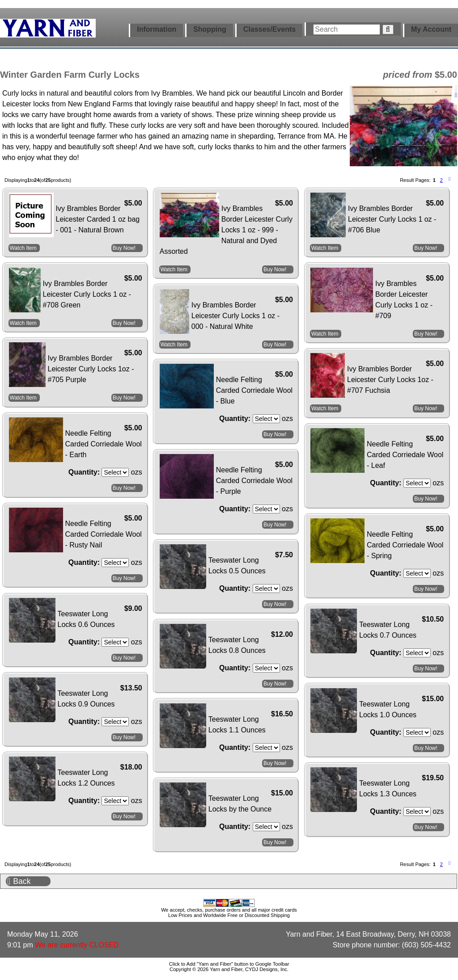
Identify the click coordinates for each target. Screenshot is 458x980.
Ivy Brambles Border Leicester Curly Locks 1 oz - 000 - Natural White (235, 316)
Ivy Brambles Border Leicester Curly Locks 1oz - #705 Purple (91, 369)
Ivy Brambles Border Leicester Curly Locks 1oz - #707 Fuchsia (390, 380)
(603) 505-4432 (426, 945)
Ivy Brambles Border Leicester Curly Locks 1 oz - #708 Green (87, 294)
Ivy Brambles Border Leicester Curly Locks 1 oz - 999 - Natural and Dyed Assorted (226, 230)
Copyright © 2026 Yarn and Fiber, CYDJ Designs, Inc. (229, 969)
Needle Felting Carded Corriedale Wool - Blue (254, 390)
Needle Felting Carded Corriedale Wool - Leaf (405, 455)
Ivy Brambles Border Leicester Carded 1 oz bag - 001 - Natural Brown (98, 219)
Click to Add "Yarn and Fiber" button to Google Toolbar (229, 964)
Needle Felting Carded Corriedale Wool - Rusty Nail (104, 534)
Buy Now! (124, 248)
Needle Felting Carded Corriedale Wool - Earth (104, 444)
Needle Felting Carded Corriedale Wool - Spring (405, 545)
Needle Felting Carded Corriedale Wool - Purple (254, 481)
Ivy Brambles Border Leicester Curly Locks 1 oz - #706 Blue (392, 219)
